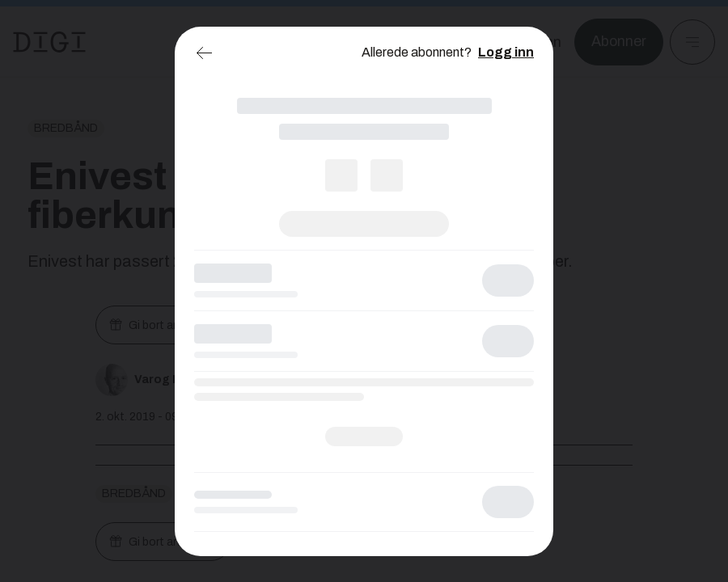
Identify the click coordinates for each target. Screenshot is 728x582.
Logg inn (506, 52)
